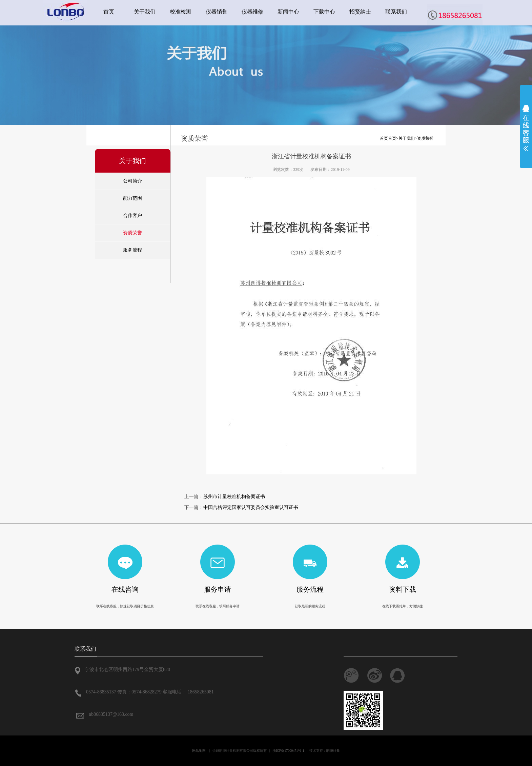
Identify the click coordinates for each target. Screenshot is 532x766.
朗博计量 (333, 751)
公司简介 (132, 181)
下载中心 (324, 12)
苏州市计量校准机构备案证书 (234, 497)
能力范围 (132, 198)
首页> (393, 138)
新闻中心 (288, 12)
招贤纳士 (360, 12)
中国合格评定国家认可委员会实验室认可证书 (251, 507)
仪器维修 (252, 12)
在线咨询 (125, 589)
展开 (526, 128)
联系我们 (396, 12)
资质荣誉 (132, 233)
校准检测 (181, 12)
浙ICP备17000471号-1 (288, 751)
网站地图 (199, 751)
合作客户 (132, 215)
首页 (109, 12)
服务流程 (132, 250)
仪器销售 (217, 12)
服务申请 (218, 589)
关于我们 (145, 12)
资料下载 (403, 589)
